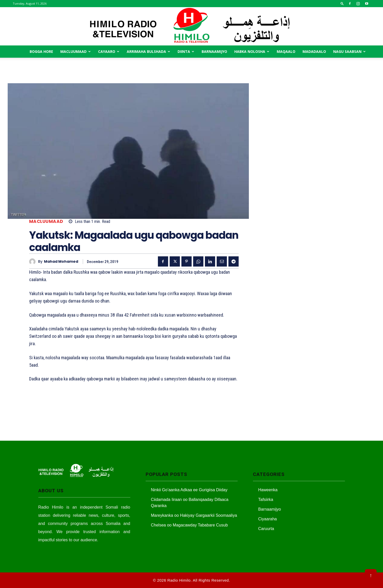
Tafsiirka (266, 500)
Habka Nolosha (252, 51)
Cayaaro (109, 51)
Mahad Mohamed (61, 262)
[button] (342, 3)
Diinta (186, 51)
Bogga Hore (41, 51)
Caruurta (266, 529)
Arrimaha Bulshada (148, 51)
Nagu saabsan (349, 51)
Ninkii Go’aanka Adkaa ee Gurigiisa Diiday (189, 490)
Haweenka (268, 490)
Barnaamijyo (214, 51)
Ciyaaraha (268, 519)
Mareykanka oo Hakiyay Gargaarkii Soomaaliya (194, 515)
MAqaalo (286, 51)
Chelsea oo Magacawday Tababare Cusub (189, 525)
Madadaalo (314, 51)
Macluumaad (76, 51)
